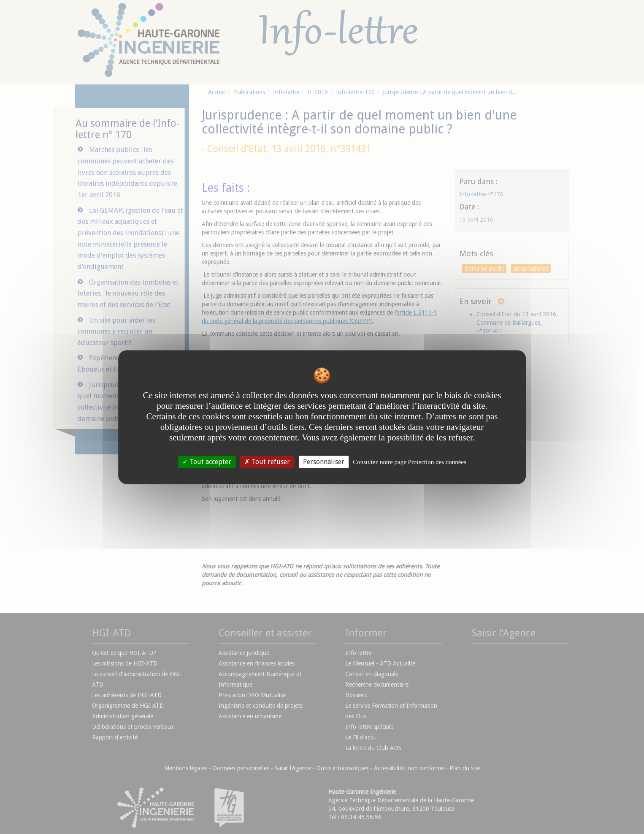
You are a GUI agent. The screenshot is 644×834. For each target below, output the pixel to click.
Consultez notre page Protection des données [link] (410, 462)
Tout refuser (267, 462)
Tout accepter (207, 462)
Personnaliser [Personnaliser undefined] (324, 462)
